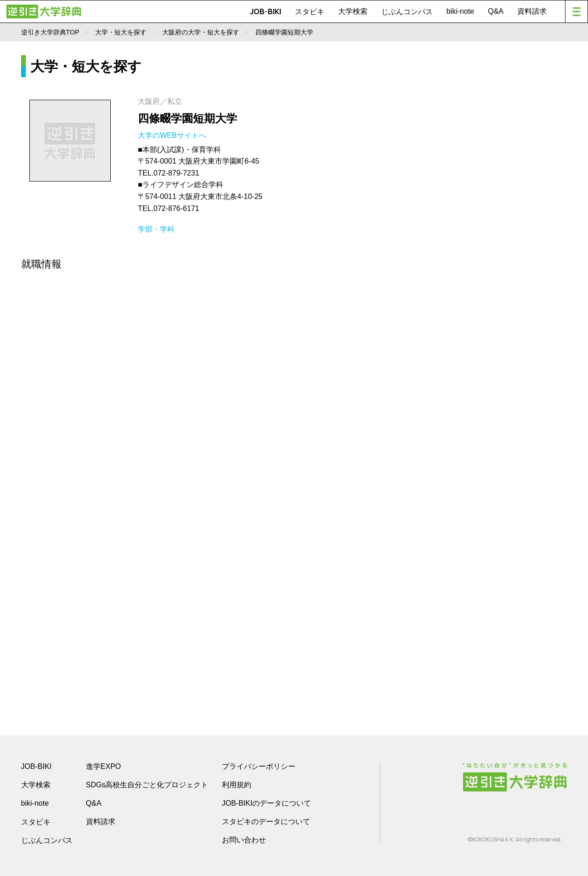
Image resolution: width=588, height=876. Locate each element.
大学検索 (353, 11)
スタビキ (310, 11)
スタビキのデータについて (266, 822)
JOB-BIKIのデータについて (267, 803)
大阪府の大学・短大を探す (201, 32)
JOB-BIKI (266, 11)
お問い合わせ (244, 840)
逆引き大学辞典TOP (50, 32)
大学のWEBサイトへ (173, 135)
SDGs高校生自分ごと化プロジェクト (147, 785)
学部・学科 (156, 229)
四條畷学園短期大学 (187, 118)
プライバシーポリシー (259, 766)
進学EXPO (103, 766)
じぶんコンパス (407, 11)
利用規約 (237, 785)
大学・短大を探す (121, 32)
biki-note (460, 11)
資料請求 (532, 11)
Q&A (496, 11)
